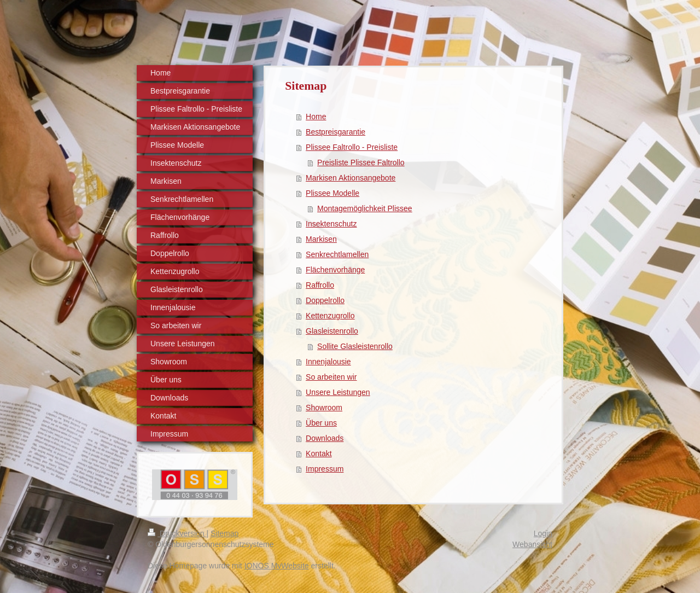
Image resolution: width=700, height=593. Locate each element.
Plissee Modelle (332, 193)
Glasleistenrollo (332, 331)
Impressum (325, 469)
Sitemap (224, 533)
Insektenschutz (331, 224)
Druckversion (177, 533)
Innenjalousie (328, 362)
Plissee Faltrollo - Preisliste (352, 147)
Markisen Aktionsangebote (351, 178)
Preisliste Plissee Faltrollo (361, 162)
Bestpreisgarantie (336, 132)
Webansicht (532, 544)
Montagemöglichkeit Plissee (365, 208)
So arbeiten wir (331, 377)
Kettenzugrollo (330, 316)
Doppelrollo (325, 300)
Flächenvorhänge (335, 270)
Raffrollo (320, 285)
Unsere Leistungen (338, 392)
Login (543, 533)
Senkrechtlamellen (337, 254)
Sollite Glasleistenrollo (355, 346)
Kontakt (319, 454)
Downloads (325, 438)
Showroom (324, 408)
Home (316, 117)
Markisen (321, 239)
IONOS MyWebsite (277, 566)
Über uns (321, 423)
